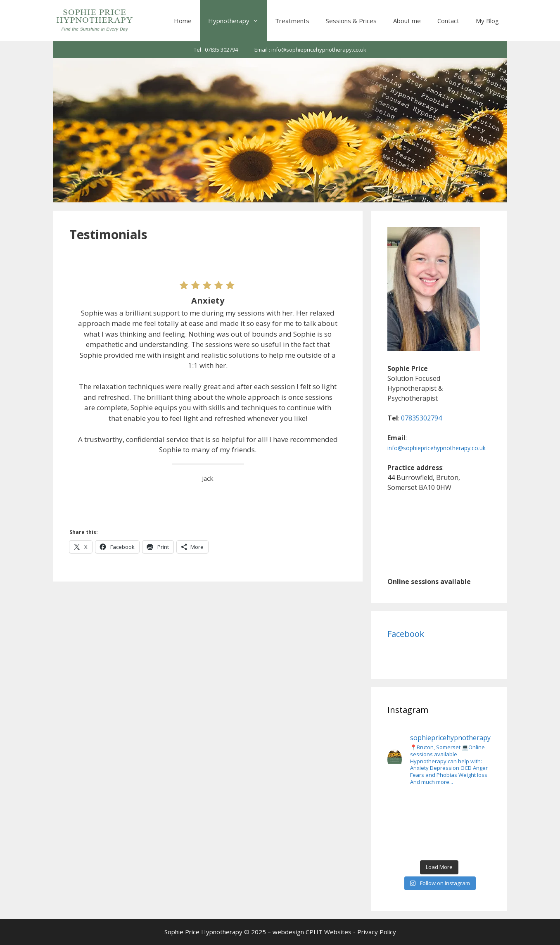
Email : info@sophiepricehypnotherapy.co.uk (310, 50)
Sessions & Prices (351, 21)
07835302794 (421, 418)
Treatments (292, 21)
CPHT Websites (329, 932)
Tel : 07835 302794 (216, 50)
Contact (448, 21)
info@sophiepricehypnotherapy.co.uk (437, 448)
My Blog (487, 21)
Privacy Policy (377, 932)
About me (407, 21)
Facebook (406, 634)
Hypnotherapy (237, 21)
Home (183, 21)
